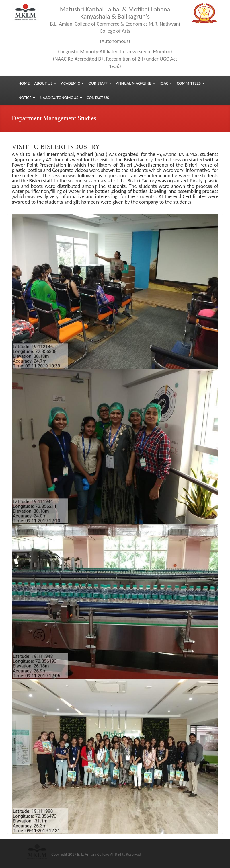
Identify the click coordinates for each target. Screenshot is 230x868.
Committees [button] (191, 83)
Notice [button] (27, 98)
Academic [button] (72, 83)
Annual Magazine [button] (135, 83)
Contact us (98, 98)
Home (24, 83)
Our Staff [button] (100, 83)
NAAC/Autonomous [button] (61, 98)
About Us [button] (45, 83)
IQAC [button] (166, 83)
